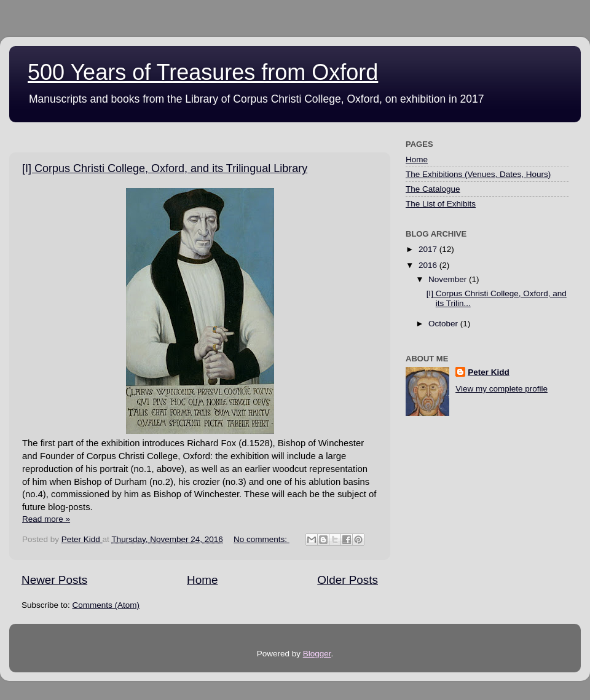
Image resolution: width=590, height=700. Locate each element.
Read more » (46, 519)
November (449, 279)
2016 (429, 265)
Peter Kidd (489, 372)
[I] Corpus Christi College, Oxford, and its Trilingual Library (165, 168)
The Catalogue (433, 189)
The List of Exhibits (441, 204)
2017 (429, 249)
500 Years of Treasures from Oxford (203, 72)
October (444, 324)
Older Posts (348, 580)
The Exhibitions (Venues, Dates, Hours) (478, 174)
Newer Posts (54, 580)
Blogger (317, 654)
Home (202, 580)
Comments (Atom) (106, 605)
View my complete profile (502, 389)
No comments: (262, 539)
